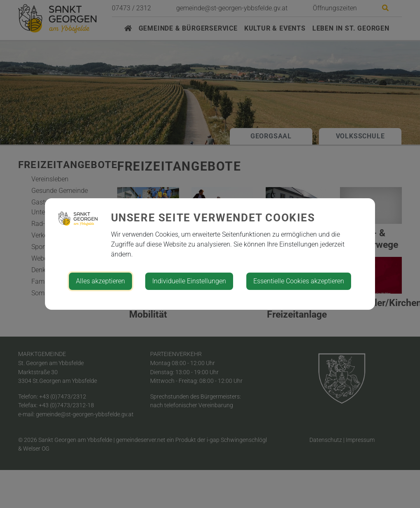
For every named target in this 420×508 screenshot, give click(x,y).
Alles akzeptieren (100, 281)
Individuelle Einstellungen (189, 281)
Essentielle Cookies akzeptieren (299, 281)
